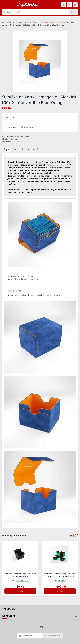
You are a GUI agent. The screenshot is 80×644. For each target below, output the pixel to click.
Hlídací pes (27, 127)
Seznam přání (12, 127)
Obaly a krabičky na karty (49, 295)
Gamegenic (16, 139)
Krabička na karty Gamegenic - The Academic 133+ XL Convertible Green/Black (60, 575)
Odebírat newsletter (53, 636)
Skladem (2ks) (22, 581)
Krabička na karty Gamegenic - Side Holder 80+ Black (20, 575)
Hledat (73, 12)
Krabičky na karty (23, 136)
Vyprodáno (9, 118)
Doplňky (32, 295)
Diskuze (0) (18, 149)
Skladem (62, 581)
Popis (6, 149)
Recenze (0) (33, 149)
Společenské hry (19, 295)
